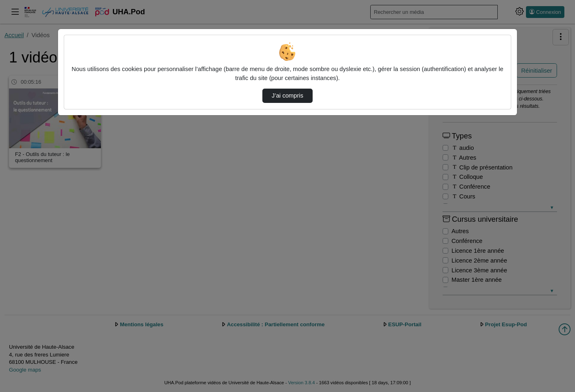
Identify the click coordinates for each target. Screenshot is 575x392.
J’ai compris (287, 96)
